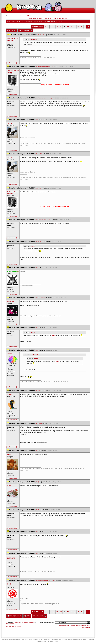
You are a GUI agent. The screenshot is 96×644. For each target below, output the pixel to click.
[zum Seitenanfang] (11, 63)
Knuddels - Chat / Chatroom (78, 626)
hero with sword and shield (28, 622)
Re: (37, 120)
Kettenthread (38, 21)
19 (68, 27)
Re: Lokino (39, 423)
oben (54, 335)
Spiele (75, 640)
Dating (80, 640)
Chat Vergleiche (42, 641)
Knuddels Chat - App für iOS (41, 640)
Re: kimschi (39, 390)
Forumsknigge (62, 18)
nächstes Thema (40, 616)
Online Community (89, 640)
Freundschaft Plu (67, 640)
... (54, 27)
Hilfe (55, 18)
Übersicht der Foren (36, 18)
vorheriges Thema (15, 616)
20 (71, 27)
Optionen (12, 30)
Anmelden (27, 16)
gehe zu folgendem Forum (47, 623)
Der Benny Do (34, 355)
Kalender (48, 18)
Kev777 (33, 246)
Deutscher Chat (6, 640)
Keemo (33, 332)
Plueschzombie (10, 624)
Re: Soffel (39, 510)
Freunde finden (55, 640)
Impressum (51, 641)
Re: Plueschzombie (41, 298)
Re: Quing (39, 482)
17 (61, 27)
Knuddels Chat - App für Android (22, 640)
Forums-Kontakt (64, 626)
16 (57, 27)
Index (27, 616)
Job (57, 641)
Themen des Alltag (26, 21)
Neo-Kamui (34, 40)
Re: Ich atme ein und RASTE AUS (45, 66)
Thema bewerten (25, 30)
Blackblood (17, 622)
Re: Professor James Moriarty (44, 98)
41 (82, 27)
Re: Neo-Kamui (42, 35)
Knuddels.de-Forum (13, 21)
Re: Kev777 (39, 154)
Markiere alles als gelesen (14, 627)
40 (78, 27)
